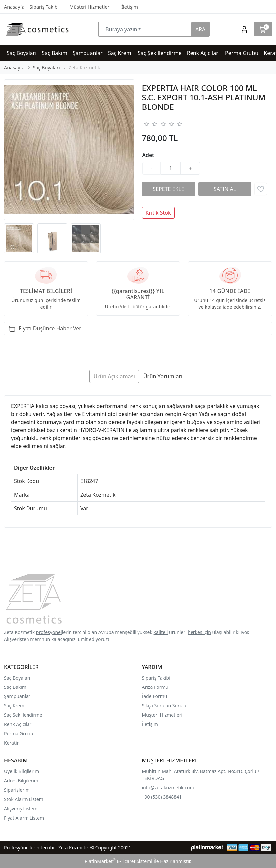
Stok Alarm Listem (24, 799)
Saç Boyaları (17, 678)
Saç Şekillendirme (23, 715)
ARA (200, 29)
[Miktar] (171, 168)
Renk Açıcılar (18, 724)
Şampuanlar (17, 696)
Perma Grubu (19, 733)
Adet (148, 155)
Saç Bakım (15, 687)
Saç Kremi (15, 706)
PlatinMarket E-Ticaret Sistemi (119, 861)
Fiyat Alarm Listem (24, 818)
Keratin (12, 743)
